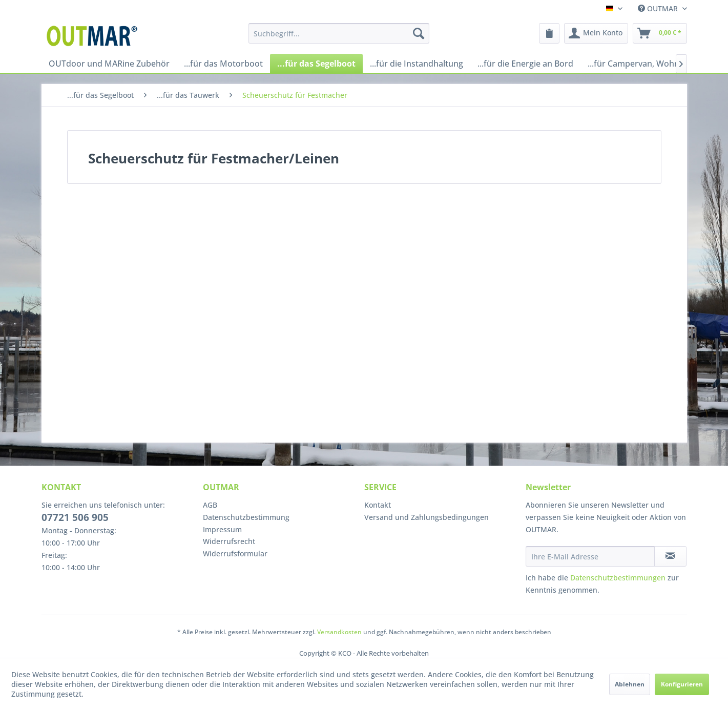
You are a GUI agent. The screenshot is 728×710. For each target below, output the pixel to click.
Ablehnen (630, 684)
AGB (210, 505)
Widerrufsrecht (229, 541)
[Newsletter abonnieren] (670, 556)
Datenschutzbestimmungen (618, 578)
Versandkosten (339, 632)
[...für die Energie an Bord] (525, 64)
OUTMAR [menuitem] (659, 8)
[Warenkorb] (660, 33)
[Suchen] (419, 33)
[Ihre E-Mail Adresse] (590, 556)
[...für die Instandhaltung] (417, 64)
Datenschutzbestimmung (246, 517)
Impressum (222, 529)
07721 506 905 (75, 517)
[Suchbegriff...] (339, 33)
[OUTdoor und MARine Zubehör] (109, 64)
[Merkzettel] (549, 33)
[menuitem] (339, 33)
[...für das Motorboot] (223, 64)
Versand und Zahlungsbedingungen (427, 517)
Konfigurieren (682, 684)
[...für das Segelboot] (316, 64)
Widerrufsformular (235, 554)
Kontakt (378, 505)
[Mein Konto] (596, 33)
